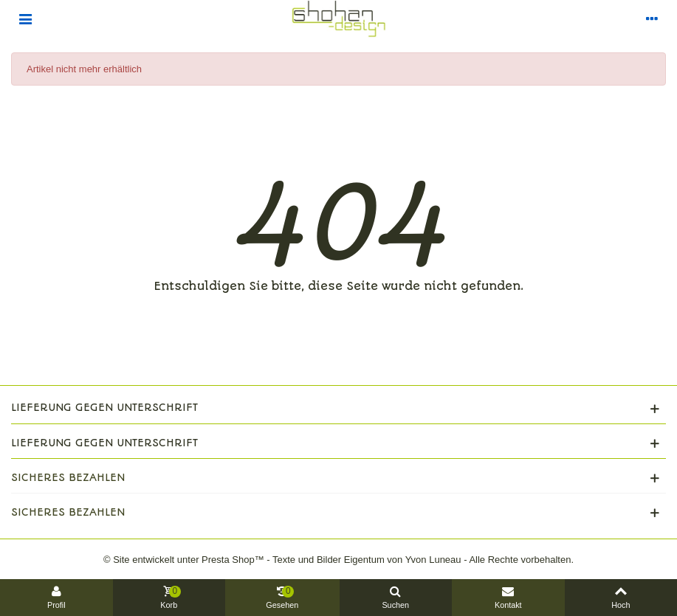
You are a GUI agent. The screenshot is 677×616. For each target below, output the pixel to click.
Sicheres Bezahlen (68, 477)
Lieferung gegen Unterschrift (104, 407)
